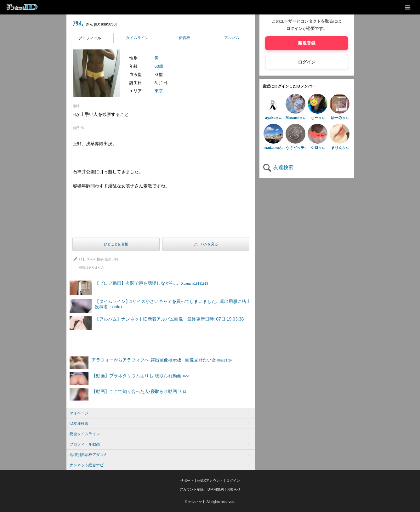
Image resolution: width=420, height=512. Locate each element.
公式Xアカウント (210, 481)
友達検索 (278, 167)
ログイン (307, 62)
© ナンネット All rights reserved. (210, 502)
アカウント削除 (192, 489)
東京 (159, 91)
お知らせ (234, 489)
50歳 (159, 66)
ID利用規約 (215, 489)
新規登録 (307, 43)
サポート (187, 481)
